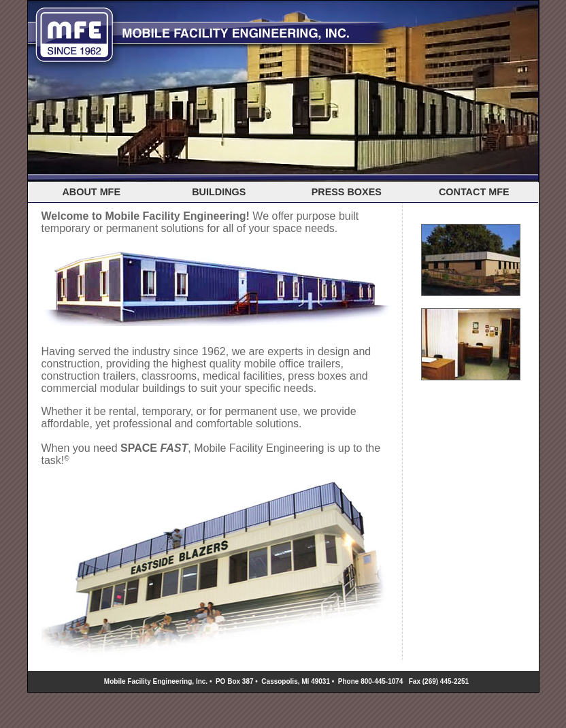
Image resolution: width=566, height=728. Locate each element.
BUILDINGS (219, 192)
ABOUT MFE (91, 192)
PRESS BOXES (347, 192)
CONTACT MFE (474, 192)
